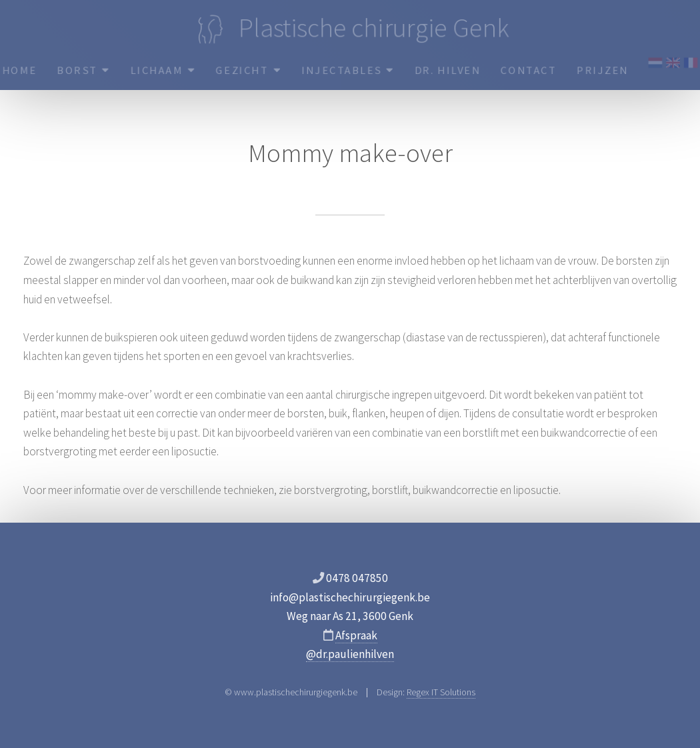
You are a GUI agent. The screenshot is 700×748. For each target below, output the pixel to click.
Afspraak (356, 635)
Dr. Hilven (448, 70)
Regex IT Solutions (441, 692)
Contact (530, 70)
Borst (82, 70)
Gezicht (248, 70)
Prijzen (605, 70)
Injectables (348, 70)
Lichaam (162, 70)
